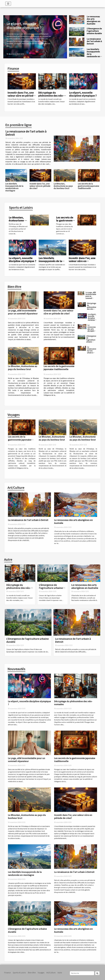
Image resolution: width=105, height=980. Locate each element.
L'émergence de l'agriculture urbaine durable (94, 31)
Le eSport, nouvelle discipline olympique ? (24, 25)
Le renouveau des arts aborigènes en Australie (94, 20)
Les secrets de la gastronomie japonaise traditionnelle (89, 186)
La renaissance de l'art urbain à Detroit (94, 41)
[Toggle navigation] (8, 4)
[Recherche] (82, 973)
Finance (7, 972)
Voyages (41, 972)
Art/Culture (51, 972)
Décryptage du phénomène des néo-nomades (51, 96)
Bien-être (32, 972)
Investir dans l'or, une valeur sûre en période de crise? (21, 96)
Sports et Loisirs (19, 972)
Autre (60, 972)
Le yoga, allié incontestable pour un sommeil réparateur (23, 312)
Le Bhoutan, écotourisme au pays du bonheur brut (63, 186)
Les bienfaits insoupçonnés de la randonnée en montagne (14, 187)
